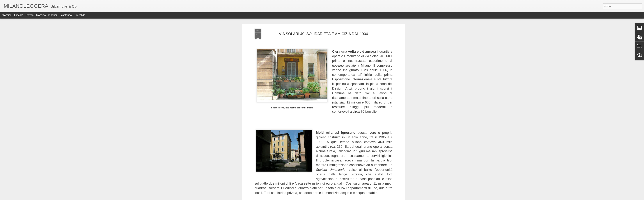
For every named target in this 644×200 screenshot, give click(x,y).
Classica (7, 15)
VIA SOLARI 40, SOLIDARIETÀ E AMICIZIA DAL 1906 (324, 34)
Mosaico (41, 15)
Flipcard (19, 15)
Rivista (30, 15)
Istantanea (66, 15)
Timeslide (80, 15)
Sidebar (53, 15)
